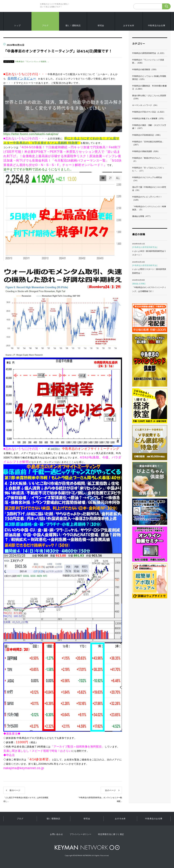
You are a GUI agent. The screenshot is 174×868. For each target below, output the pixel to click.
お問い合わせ (56, 834)
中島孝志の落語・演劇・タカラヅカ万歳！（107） (149, 127)
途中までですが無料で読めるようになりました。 (38, 169)
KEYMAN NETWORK (87, 847)
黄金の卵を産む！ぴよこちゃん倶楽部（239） (149, 97)
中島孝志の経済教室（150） (145, 69)
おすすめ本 (129, 26)
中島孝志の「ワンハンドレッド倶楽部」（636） (148, 61)
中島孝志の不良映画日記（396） (147, 135)
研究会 (101, 26)
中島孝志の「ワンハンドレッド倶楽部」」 (33, 62)
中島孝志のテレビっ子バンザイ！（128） (147, 198)
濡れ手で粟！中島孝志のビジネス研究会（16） (149, 189)
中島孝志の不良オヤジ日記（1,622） (149, 112)
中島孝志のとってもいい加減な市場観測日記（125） (149, 78)
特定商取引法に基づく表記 (111, 834)
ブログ (45, 26)
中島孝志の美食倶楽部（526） (146, 151)
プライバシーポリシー (80, 834)
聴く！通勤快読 (73, 26)
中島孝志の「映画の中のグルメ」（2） (147, 160)
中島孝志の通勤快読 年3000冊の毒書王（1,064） (150, 87)
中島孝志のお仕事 (157, 26)
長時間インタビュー (22, 78)
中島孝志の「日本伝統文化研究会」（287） (148, 143)
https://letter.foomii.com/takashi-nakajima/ (31, 134)
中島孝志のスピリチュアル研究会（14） (147, 179)
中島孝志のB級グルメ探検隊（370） (149, 118)
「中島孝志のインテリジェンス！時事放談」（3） (149, 208)
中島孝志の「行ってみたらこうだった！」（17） (148, 169)
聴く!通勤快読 (54, 819)
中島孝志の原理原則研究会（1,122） (149, 53)
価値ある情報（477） (142, 216)
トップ (17, 26)
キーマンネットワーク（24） (145, 105)
